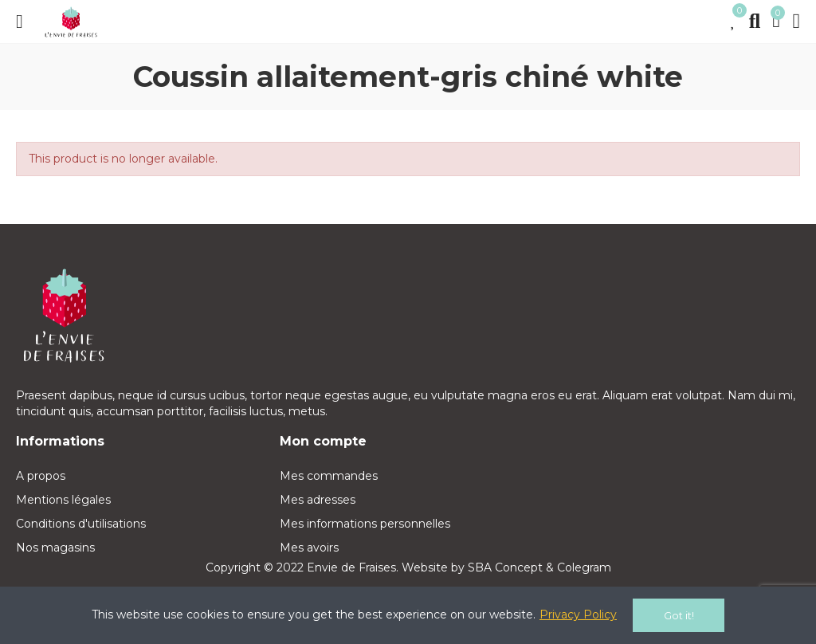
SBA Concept (505, 567)
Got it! (679, 615)
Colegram (584, 567)
